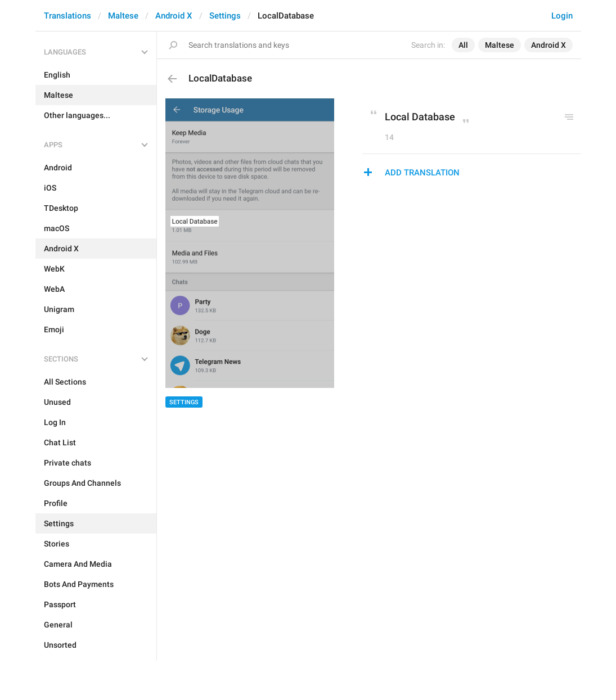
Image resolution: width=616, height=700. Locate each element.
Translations (68, 16)
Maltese (123, 16)
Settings (225, 16)
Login (562, 16)
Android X (174, 16)
